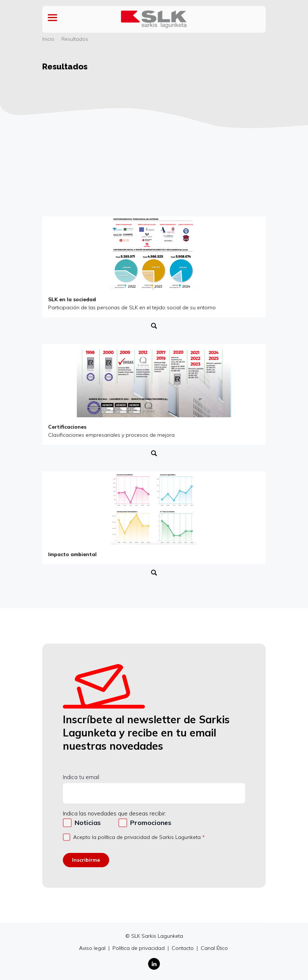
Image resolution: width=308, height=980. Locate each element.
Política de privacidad (139, 948)
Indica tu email (81, 777)
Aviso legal (93, 948)
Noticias (88, 823)
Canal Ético (214, 948)
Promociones (151, 823)
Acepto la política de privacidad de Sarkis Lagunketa (137, 837)
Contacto (183, 948)
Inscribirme (86, 860)
